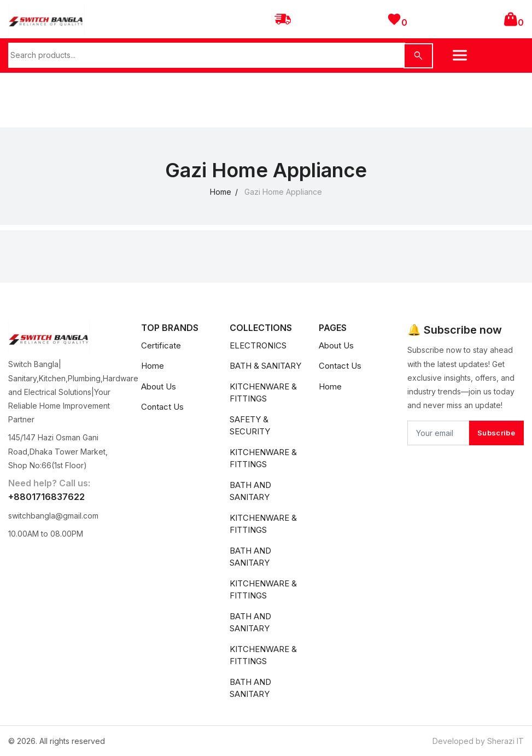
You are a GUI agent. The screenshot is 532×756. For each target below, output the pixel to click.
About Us (159, 386)
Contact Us (162, 407)
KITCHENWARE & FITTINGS (263, 393)
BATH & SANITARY (265, 366)
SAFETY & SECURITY (250, 426)
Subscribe (496, 433)
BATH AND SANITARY (250, 491)
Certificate (161, 345)
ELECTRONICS (258, 345)
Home (221, 192)
